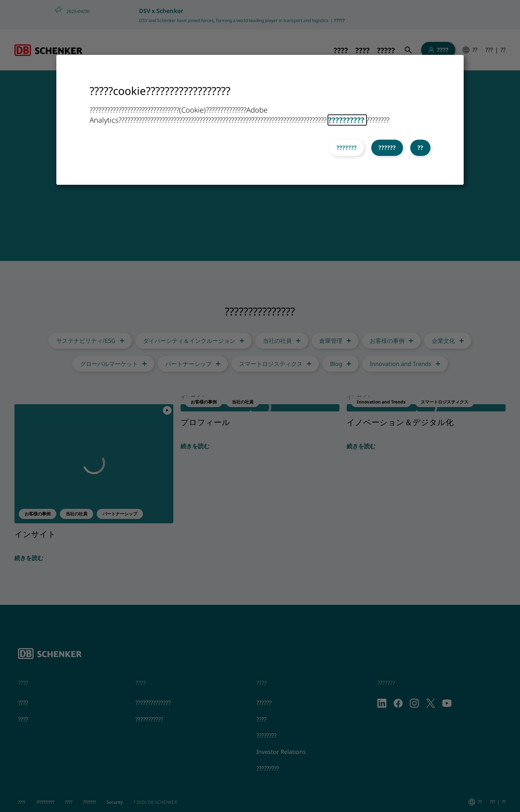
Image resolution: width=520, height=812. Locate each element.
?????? (387, 148)
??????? (347, 148)
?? (420, 148)
